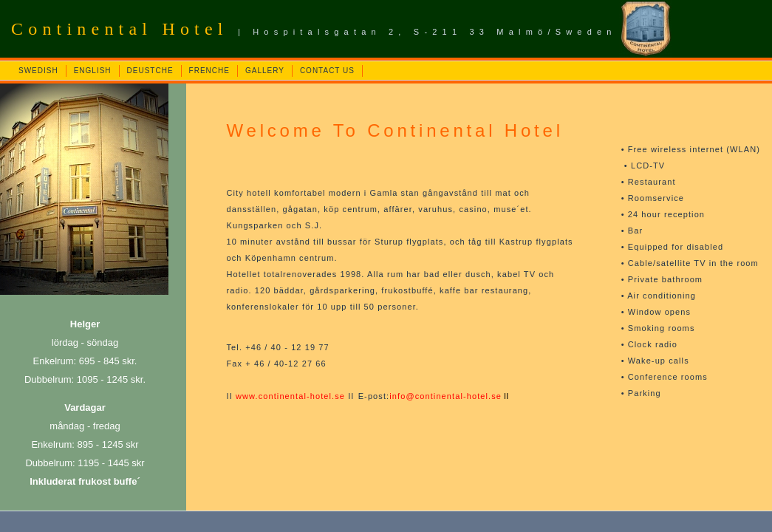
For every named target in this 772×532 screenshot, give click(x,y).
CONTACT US (327, 71)
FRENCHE (209, 71)
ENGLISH (93, 71)
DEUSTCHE (150, 71)
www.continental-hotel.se (290, 396)
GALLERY (265, 71)
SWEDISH (38, 71)
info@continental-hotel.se (445, 396)
